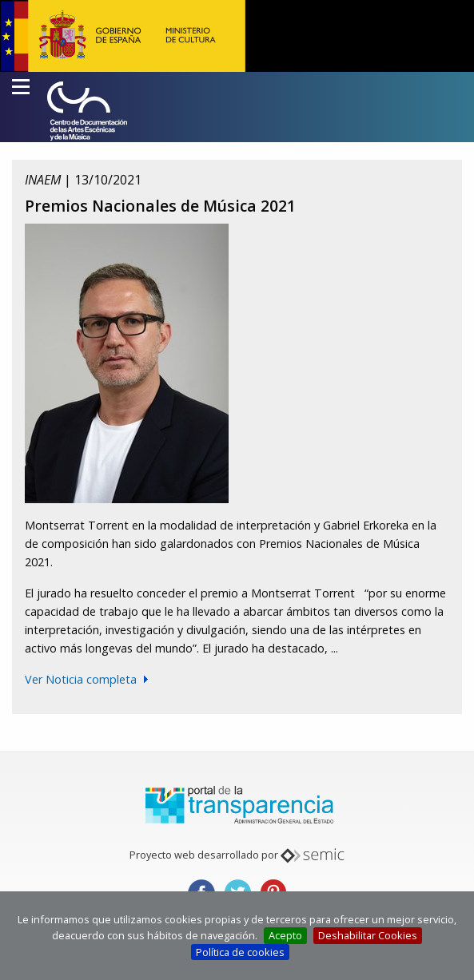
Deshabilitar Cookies (368, 935)
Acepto (285, 935)
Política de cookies (240, 952)
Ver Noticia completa (81, 679)
